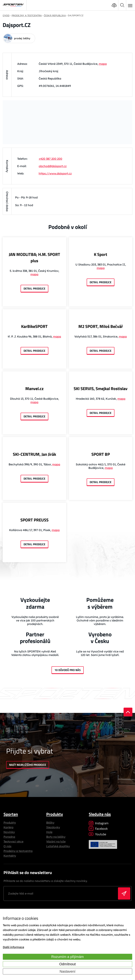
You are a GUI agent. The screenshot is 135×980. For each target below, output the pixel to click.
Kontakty (10, 856)
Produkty (10, 823)
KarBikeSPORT (34, 326)
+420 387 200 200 (50, 159)
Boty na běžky (56, 837)
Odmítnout (67, 964)
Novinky (9, 832)
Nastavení (67, 971)
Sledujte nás (100, 814)
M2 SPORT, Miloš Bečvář (101, 326)
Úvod (6, 15)
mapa (103, 64)
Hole (49, 832)
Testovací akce (13, 841)
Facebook (98, 829)
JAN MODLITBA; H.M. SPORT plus (34, 257)
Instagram (99, 823)
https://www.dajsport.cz (55, 173)
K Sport (101, 254)
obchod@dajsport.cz (53, 166)
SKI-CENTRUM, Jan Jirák (34, 454)
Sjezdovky (53, 827)
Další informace (13, 947)
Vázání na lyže (56, 841)
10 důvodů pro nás (68, 670)
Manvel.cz (34, 388)
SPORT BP (101, 454)
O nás (7, 846)
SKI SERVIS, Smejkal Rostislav (101, 388)
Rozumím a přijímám (67, 957)
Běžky (50, 823)
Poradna (9, 837)
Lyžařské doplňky (58, 846)
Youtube (97, 834)
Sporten (11, 814)
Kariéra (8, 827)
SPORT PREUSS (34, 520)
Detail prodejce (34, 288)
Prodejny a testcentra (18, 851)
